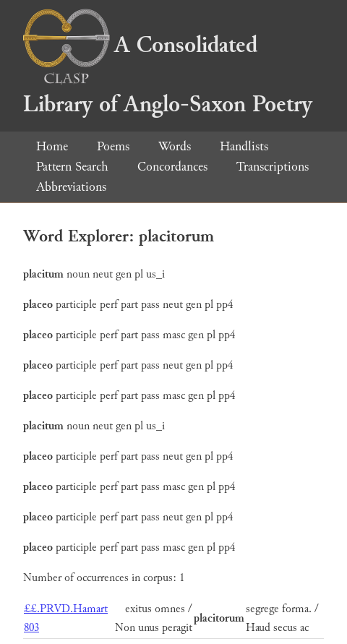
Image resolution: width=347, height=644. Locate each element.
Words (175, 146)
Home (52, 146)
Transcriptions (273, 167)
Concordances (172, 167)
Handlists (244, 146)
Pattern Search (72, 167)
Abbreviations (71, 187)
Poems (113, 146)
